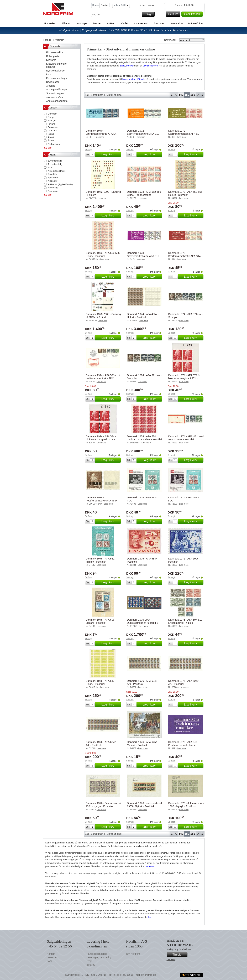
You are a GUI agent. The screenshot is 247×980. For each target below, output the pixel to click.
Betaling (91, 965)
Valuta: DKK (121, 6)
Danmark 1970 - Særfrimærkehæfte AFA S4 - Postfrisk (102, 134)
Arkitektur (53, 181)
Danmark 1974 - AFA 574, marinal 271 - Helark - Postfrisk (145, 438)
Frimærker (50, 23)
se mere (150, 866)
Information (177, 23)
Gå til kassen (193, 14)
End (202, 95)
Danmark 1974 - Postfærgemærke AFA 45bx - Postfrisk (102, 501)
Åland (51, 137)
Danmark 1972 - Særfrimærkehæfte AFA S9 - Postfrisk (185, 134)
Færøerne (53, 127)
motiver (130, 66)
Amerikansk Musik (57, 171)
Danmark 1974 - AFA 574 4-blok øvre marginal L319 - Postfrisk (102, 439)
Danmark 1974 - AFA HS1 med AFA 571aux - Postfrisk (186, 438)
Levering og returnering (99, 957)
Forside (47, 40)
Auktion (111, 23)
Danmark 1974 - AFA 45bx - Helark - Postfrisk (143, 316)
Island (51, 134)
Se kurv (174, 14)
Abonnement (141, 23)
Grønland (53, 131)
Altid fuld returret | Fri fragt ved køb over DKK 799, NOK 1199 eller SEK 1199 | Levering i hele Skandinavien (123, 30)
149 (181, 95)
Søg (150, 14)
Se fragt (89, 149)
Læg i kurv (111, 154)
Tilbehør (66, 23)
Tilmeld (179, 955)
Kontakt (151, 5)
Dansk (96, 5)
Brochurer (159, 23)
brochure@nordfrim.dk (134, 79)
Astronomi (53, 191)
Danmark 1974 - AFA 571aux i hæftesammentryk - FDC (103, 377)
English (104, 5)
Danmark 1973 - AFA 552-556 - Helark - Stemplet (186, 193)
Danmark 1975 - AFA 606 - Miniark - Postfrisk (101, 621)
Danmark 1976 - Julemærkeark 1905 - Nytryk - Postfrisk (145, 805)
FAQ (49, 961)
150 (187, 95)
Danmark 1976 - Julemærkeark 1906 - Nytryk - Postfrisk (186, 805)
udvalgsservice (150, 66)
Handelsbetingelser (97, 954)
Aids (50, 167)
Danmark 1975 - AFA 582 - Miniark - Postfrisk (101, 560)
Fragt (89, 961)
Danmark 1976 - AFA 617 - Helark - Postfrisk (101, 682)
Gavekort (52, 957)
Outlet (125, 23)
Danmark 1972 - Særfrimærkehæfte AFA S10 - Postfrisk (144, 134)
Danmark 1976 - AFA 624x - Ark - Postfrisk (143, 682)
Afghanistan (54, 144)
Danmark (53, 114)
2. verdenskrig (55, 164)
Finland (52, 124)
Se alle (48, 148)
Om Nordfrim (133, 954)
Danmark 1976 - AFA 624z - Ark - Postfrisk (102, 743)
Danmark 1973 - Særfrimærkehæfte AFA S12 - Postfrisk (144, 256)
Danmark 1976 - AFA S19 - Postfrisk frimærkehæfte (184, 743)
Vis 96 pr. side (114, 95)
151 (193, 95)
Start (172, 95)
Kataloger (82, 23)
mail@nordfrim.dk (146, 975)
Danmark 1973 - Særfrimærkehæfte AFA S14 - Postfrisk (185, 256)
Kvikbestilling (195, 23)
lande (122, 66)
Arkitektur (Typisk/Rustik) (60, 184)
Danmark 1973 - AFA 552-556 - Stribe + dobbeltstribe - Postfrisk (145, 195)
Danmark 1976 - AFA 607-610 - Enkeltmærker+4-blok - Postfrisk (186, 623)
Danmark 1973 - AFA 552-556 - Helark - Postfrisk (104, 254)
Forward (198, 95)
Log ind (141, 5)
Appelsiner (53, 178)
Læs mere (171, 960)
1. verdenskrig (55, 161)
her (150, 917)
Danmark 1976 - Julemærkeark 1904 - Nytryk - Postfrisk (104, 805)
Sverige (52, 120)
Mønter (97, 23)
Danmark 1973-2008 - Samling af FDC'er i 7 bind (103, 316)
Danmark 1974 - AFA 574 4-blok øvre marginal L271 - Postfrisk (184, 378)
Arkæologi (53, 188)
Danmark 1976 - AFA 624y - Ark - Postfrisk (184, 682)
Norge (51, 117)
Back (176, 95)
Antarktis (52, 174)
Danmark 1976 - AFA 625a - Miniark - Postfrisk (143, 743)
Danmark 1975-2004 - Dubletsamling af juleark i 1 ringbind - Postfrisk (143, 623)
